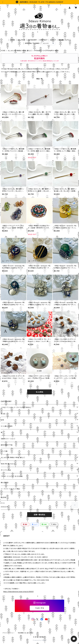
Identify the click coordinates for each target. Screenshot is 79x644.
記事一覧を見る (39, 515)
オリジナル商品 (6, 470)
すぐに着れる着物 (7, 426)
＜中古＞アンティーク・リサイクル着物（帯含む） (16, 407)
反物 (2, 420)
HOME (12, 40)
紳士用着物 (5, 483)
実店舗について (64, 40)
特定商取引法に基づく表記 (26, 633)
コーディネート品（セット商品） (11, 489)
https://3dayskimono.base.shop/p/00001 (18, 592)
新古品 (3, 414)
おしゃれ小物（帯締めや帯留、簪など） (20, 51)
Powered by (39, 640)
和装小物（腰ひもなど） (8, 464)
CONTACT (43, 40)
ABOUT (53, 40)
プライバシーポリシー (9, 633)
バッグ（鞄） (4, 451)
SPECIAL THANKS (32, 43)
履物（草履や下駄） (7, 445)
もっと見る (39, 392)
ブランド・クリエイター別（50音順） (12, 476)
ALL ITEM (21, 40)
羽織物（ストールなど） (8, 439)
